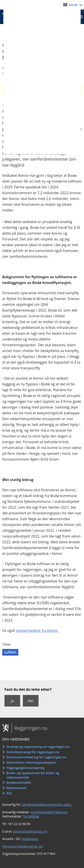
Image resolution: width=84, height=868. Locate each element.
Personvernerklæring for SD (23, 846)
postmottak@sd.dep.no (30, 831)
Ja (12, 701)
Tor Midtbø (31, 816)
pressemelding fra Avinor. (37, 630)
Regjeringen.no (30, 728)
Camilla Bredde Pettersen (49, 812)
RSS (9, 793)
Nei (31, 701)
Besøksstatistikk (19, 782)
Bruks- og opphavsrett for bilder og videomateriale (33, 775)
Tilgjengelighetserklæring (25, 768)
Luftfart (10, 652)
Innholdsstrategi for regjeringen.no (33, 752)
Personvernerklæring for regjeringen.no (36, 757)
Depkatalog (30, 839)
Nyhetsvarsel (16, 788)
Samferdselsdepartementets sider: (46, 805)
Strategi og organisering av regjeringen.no (38, 747)
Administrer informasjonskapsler (31, 762)
